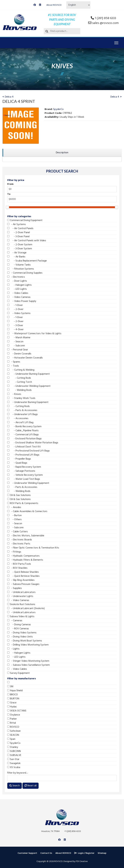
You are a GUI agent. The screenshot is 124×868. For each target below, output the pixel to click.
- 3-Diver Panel (18, 237)
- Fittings (14, 552)
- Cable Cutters (18, 532)
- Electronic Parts (19, 544)
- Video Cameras (19, 297)
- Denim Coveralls (19, 354)
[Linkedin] (40, 5)
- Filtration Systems (21, 269)
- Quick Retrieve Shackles (23, 576)
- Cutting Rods (19, 378)
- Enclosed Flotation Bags (24, 439)
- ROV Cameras (18, 629)
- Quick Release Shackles (23, 572)
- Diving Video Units (20, 637)
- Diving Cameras (19, 625)
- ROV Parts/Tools (19, 564)
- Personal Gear (18, 350)
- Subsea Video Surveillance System (28, 665)
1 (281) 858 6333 (105, 18)
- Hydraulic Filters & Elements (25, 560)
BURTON (13, 699)
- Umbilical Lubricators (21, 592)
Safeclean (14, 731)
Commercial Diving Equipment (25, 220)
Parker (12, 719)
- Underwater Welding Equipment (29, 386)
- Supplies (15, 588)
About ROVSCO (54, 5)
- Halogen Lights (19, 285)
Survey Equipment (18, 673)
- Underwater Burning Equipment (28, 374)
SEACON (13, 735)
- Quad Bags (17, 463)
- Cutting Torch (20, 382)
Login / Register (84, 853)
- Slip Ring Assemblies (21, 580)
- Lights (13, 649)
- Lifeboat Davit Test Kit (24, 447)
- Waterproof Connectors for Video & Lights (34, 334)
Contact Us (46, 853)
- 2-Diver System (20, 245)
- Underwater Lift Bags (23, 414)
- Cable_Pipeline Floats (23, 431)
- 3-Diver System (20, 249)
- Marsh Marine (19, 338)
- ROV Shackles (17, 568)
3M (10, 687)
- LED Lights (17, 289)
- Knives (14, 394)
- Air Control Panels (20, 228)
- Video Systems (19, 313)
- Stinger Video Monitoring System (28, 661)
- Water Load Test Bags (24, 479)
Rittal (12, 723)
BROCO (13, 695)
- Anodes (14, 507)
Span (11, 739)
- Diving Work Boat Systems (25, 641)
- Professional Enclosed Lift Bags (28, 451)
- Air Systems (17, 224)
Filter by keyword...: (18, 773)
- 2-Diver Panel (19, 233)
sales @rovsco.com (105, 23)
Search (15, 786)
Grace (12, 703)
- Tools (13, 366)
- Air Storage (17, 253)
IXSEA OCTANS (17, 711)
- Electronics (16, 277)
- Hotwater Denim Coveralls (25, 358)
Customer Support (27, 853)
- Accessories (18, 418)
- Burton (14, 515)
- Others (14, 520)
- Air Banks (16, 257)
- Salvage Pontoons (21, 471)
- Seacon (15, 342)
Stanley (13, 747)
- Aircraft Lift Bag (20, 423)
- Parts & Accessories (22, 410)
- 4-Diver (15, 330)
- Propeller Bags (19, 459)
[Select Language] (78, 5)
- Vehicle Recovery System (25, 475)
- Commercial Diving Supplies (25, 273)
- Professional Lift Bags (23, 455)
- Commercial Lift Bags (23, 435)
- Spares (14, 362)
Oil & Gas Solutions (19, 495)
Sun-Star (13, 759)
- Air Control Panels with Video (27, 241)
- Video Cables (18, 293)
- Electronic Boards (20, 540)
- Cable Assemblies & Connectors (27, 511)
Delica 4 (9, 97)
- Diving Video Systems (22, 633)
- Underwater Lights (20, 596)
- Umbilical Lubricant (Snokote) (26, 608)
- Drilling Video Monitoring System (28, 645)
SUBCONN (14, 751)
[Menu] (116, 43)
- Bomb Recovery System (24, 427)
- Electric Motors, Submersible (26, 536)
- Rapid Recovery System (24, 467)
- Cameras (15, 621)
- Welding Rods (19, 390)
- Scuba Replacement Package (27, 261)
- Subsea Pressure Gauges (23, 584)
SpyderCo (14, 743)
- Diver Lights (17, 281)
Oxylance (14, 715)
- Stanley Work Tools (21, 398)
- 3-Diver (15, 325)
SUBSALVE (14, 755)
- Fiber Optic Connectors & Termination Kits (33, 548)
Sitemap (102, 853)
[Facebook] (35, 5)
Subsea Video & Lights (21, 617)
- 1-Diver (15, 305)
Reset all (31, 786)
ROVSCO (13, 727)
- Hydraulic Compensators (23, 556)
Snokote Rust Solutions (21, 604)
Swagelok (14, 763)
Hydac (12, 707)
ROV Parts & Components (23, 503)
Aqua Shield (15, 691)
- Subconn (16, 346)
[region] (62, 153)
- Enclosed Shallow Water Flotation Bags (33, 443)
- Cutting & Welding (21, 370)
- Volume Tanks (19, 265)
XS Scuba (14, 767)
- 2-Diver (15, 309)
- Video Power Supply (22, 301)
